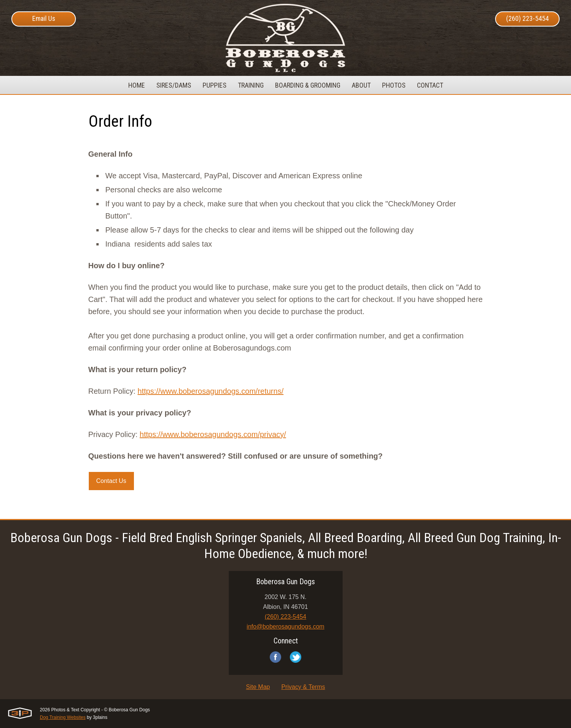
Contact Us (111, 481)
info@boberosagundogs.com (285, 627)
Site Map (258, 687)
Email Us (44, 18)
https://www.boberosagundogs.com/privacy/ (213, 434)
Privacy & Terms (303, 687)
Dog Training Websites (63, 717)
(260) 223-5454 (527, 18)
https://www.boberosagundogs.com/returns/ (211, 391)
